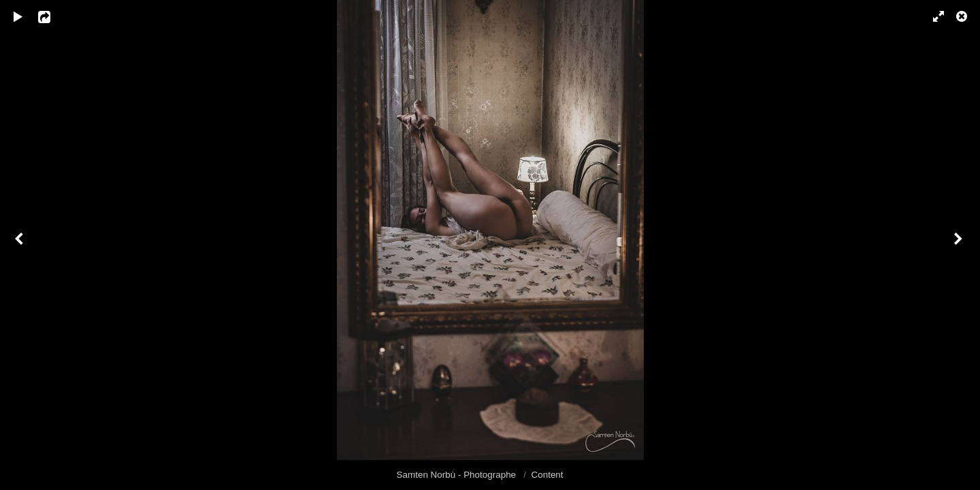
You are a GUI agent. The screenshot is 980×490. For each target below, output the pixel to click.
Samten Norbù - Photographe (458, 475)
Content (548, 475)
